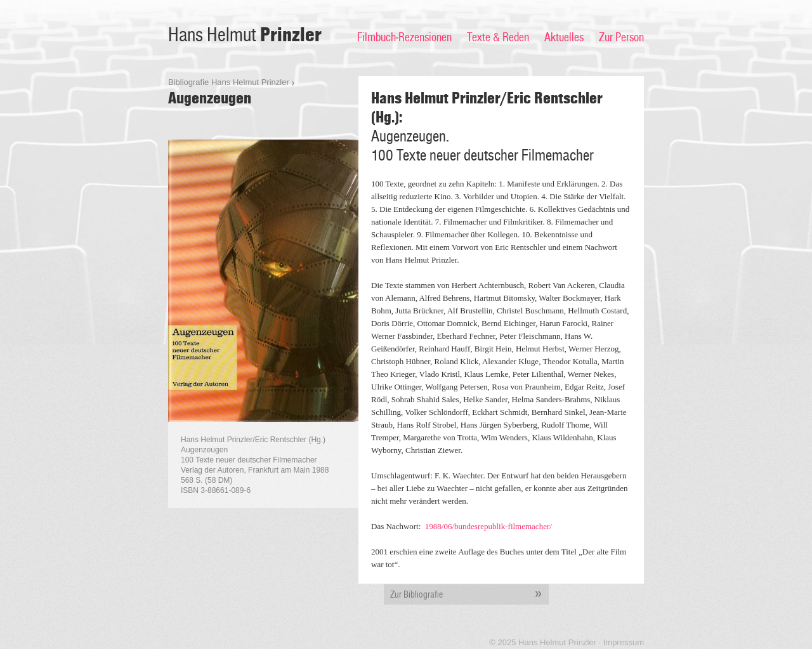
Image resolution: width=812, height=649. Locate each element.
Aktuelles (564, 37)
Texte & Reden (498, 37)
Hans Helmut (245, 35)
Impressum (624, 642)
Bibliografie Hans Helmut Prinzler (229, 82)
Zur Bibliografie (469, 594)
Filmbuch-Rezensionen (404, 37)
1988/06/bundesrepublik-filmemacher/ (488, 526)
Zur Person (621, 37)
